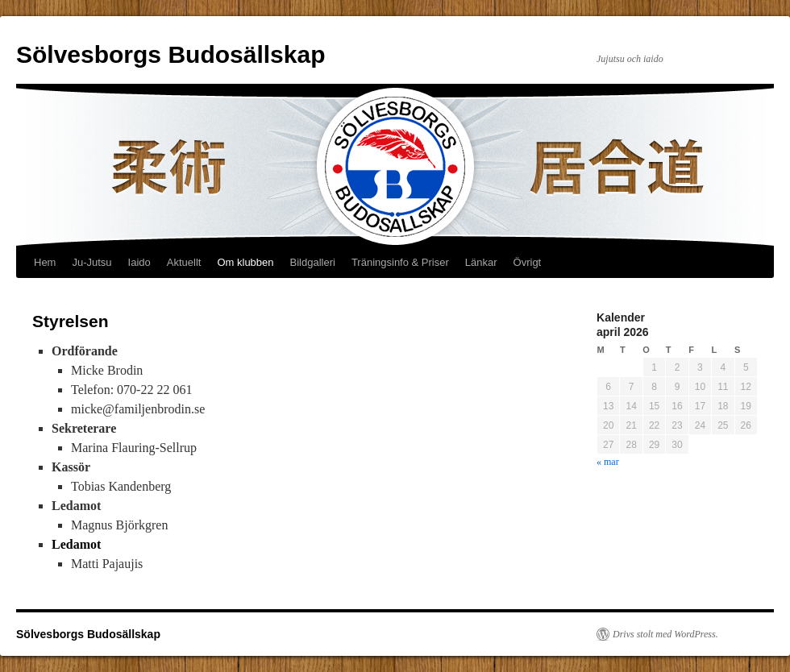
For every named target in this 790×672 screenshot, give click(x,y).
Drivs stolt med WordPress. (665, 634)
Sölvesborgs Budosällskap (170, 54)
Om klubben (245, 262)
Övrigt (528, 262)
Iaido (139, 262)
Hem (45, 262)
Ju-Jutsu (91, 262)
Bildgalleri (313, 262)
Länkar (481, 262)
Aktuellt (184, 262)
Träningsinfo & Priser (400, 262)
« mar (608, 462)
